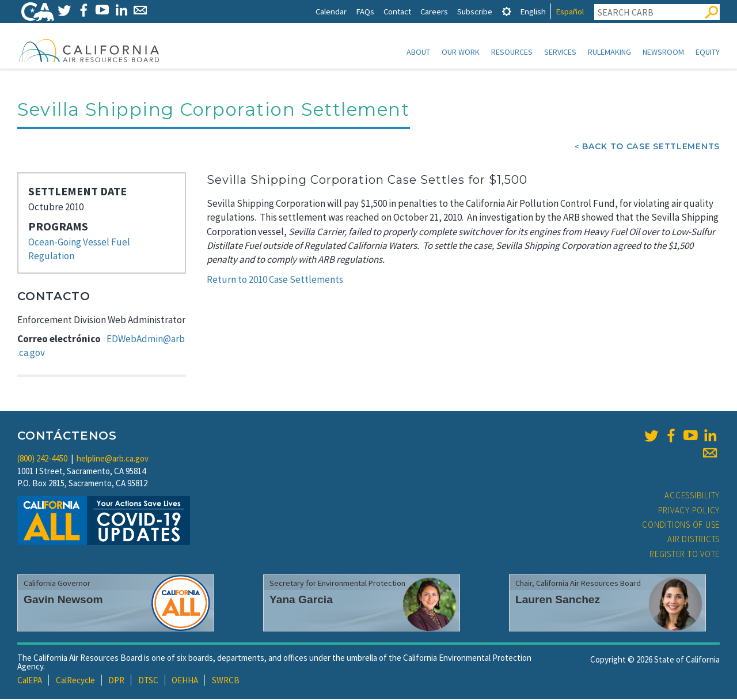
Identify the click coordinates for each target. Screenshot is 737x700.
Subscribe (475, 11)
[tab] (507, 11)
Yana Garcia (301, 601)
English (533, 11)
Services (560, 52)
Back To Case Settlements (651, 147)
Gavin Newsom (63, 601)
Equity (708, 52)
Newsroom (663, 52)
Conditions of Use (681, 526)
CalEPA (30, 681)
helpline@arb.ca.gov (113, 459)
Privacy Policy (689, 511)
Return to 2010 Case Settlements (275, 281)
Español (570, 11)
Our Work (461, 52)
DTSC (148, 681)
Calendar (331, 11)
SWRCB (226, 681)
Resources (512, 52)
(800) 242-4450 (42, 459)
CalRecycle (75, 681)
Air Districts (694, 540)
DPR (116, 681)
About (418, 52)
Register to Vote (685, 555)
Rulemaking (609, 52)
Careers (434, 11)
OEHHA (185, 681)
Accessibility (692, 496)
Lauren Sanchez (558, 601)
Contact (397, 11)
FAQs (365, 11)
